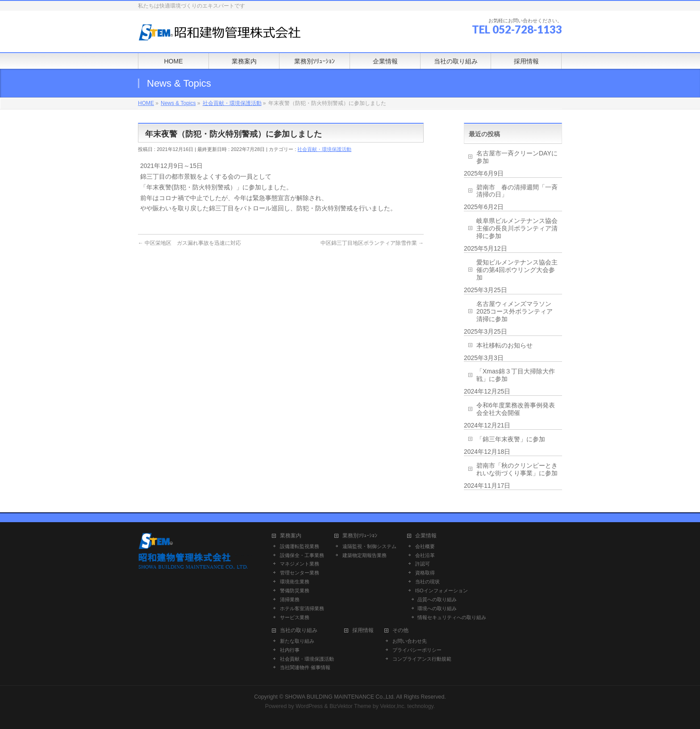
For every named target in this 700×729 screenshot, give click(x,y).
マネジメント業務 (300, 564)
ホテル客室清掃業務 (302, 608)
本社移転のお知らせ (504, 345)
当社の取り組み (299, 631)
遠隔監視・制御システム (369, 546)
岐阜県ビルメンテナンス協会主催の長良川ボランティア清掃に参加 (517, 228)
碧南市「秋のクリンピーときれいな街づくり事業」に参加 (517, 469)
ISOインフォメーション (442, 591)
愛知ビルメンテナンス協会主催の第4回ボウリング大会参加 (517, 270)
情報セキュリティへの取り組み (452, 617)
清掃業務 (290, 599)
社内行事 (290, 650)
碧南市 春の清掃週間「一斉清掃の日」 (517, 191)
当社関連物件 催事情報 (305, 667)
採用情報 (363, 631)
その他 (400, 631)
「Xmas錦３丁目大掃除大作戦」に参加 (516, 375)
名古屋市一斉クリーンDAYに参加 (517, 157)
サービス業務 (295, 617)
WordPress (309, 706)
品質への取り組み (437, 599)
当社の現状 (427, 582)
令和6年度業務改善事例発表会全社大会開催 (516, 409)
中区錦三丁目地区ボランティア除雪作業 (372, 243)
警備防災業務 (295, 591)
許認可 (423, 564)
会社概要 (425, 546)
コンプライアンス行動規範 (422, 659)
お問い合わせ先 (410, 641)
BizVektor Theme (350, 706)
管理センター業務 (300, 573)
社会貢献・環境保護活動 (324, 149)
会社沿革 (425, 555)
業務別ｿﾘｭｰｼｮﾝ (360, 536)
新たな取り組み (297, 641)
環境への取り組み (437, 608)
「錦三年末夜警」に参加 (511, 439)
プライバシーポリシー (417, 650)
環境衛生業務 (295, 582)
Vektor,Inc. (393, 706)
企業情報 (426, 536)
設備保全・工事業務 (302, 555)
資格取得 (425, 573)
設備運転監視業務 (300, 546)
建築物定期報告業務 (365, 555)
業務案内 (291, 536)
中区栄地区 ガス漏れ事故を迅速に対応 (190, 243)
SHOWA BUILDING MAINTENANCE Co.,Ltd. (340, 697)
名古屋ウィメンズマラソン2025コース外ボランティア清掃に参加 (515, 311)
